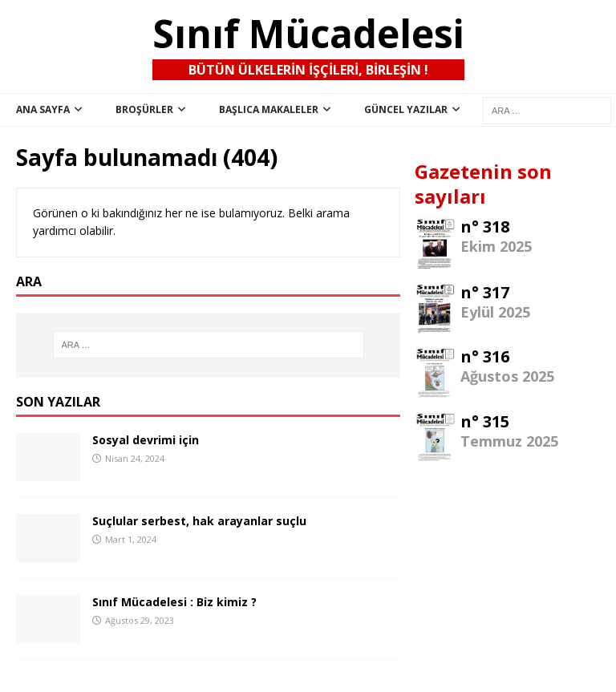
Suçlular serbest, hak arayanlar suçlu (199, 521)
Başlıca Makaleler (269, 109)
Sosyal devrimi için (146, 440)
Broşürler (144, 109)
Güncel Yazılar (406, 109)
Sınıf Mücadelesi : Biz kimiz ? (174, 602)
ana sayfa (43, 109)
